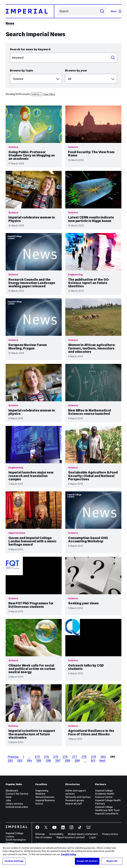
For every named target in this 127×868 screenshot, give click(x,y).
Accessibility (56, 834)
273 (37, 757)
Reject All (112, 861)
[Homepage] (30, 11)
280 (103, 757)
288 (67, 760)
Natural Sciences (45, 797)
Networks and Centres (78, 797)
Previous (13, 757)
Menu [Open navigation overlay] (116, 11)
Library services (14, 804)
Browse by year (76, 70)
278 (84, 757)
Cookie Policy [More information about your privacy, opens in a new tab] (69, 854)
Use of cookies (44, 837)
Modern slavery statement (83, 834)
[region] (63, 856)
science (37, 94)
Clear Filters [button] (49, 94)
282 (10, 760)
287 (58, 760)
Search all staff (74, 804)
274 (47, 757)
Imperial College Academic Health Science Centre (105, 794)
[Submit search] (102, 11)
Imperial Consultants (107, 814)
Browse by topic (21, 70)
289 (77, 760)
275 (56, 757)
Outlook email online (17, 807)
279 (94, 757)
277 (75, 757)
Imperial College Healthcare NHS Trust (107, 809)
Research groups (75, 800)
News (10, 23)
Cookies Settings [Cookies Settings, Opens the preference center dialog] (14, 861)
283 (20, 760)
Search (57, 11)
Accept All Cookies (87, 861)
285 (39, 760)
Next (103, 760)
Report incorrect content (71, 837)
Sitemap (40, 834)
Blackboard (12, 791)
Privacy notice (110, 834)
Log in (92, 837)
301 (93, 760)
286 (48, 760)
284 (29, 760)
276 (65, 757)
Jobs (8, 800)
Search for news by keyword (30, 49)
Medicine (40, 794)
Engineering (42, 791)
